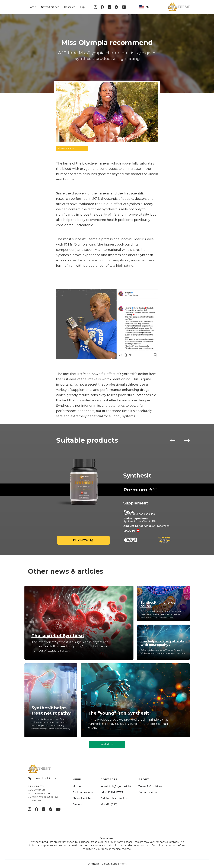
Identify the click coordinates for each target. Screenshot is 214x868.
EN (144, 7)
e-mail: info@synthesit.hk (116, 786)
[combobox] (146, 7)
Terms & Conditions (150, 786)
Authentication (148, 792)
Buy (83, 7)
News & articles (50, 7)
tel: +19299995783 (112, 792)
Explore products (83, 792)
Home (32, 7)
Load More (106, 744)
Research (70, 7)
